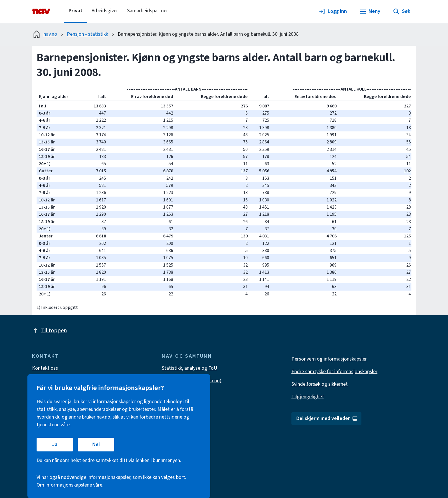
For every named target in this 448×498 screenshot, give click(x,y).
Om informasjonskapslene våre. (70, 485)
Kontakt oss (45, 368)
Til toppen (49, 331)
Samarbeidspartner (148, 11)
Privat (76, 11)
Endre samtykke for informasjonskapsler (334, 372)
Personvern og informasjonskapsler (329, 359)
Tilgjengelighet (308, 397)
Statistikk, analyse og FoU (189, 368)
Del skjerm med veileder (327, 418)
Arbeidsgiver (105, 11)
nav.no (45, 34)
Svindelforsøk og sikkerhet (320, 384)
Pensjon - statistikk (87, 34)
